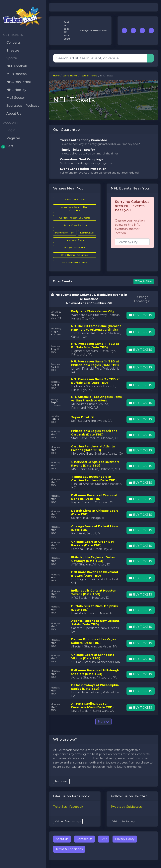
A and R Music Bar (75, 199)
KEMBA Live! (87, 233)
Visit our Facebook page (68, 821)
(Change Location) (142, 299)
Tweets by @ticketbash (127, 807)
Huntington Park (65, 233)
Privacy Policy (125, 839)
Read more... (61, 781)
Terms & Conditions (69, 849)
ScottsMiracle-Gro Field (75, 263)
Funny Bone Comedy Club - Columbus (75, 209)
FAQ (104, 839)
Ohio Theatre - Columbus (75, 255)
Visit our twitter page (124, 821)
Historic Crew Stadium (75, 225)
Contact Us (84, 839)
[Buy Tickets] (140, 315)
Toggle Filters (144, 281)
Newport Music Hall (75, 248)
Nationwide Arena (75, 240)
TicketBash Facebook (68, 807)
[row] (103, 315)
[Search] (100, 58)
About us (62, 839)
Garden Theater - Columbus (75, 218)
